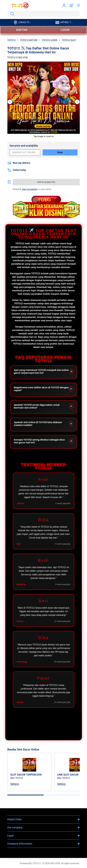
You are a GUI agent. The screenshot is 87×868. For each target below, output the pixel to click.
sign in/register (30, 189)
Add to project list (46, 182)
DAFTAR (22, 30)
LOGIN (65, 30)
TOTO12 (15, 784)
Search (12, 14)
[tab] (25, 795)
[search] (44, 14)
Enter (60, 152)
